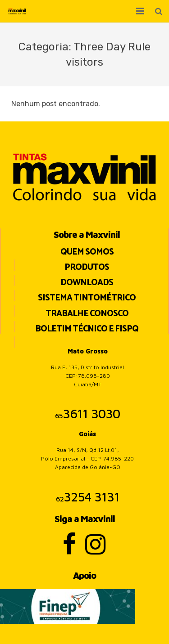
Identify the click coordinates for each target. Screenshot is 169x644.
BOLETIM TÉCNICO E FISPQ (87, 329)
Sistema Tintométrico (87, 298)
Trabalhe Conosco (87, 314)
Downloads (87, 283)
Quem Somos (87, 252)
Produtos (87, 267)
